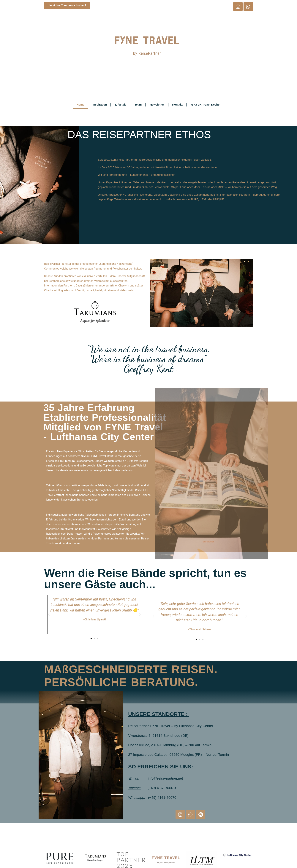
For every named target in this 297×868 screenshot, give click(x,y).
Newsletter (157, 105)
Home (80, 105)
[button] (49, 614)
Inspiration (100, 105)
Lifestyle (121, 105)
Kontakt (177, 105)
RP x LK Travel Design (206, 105)
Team (138, 105)
